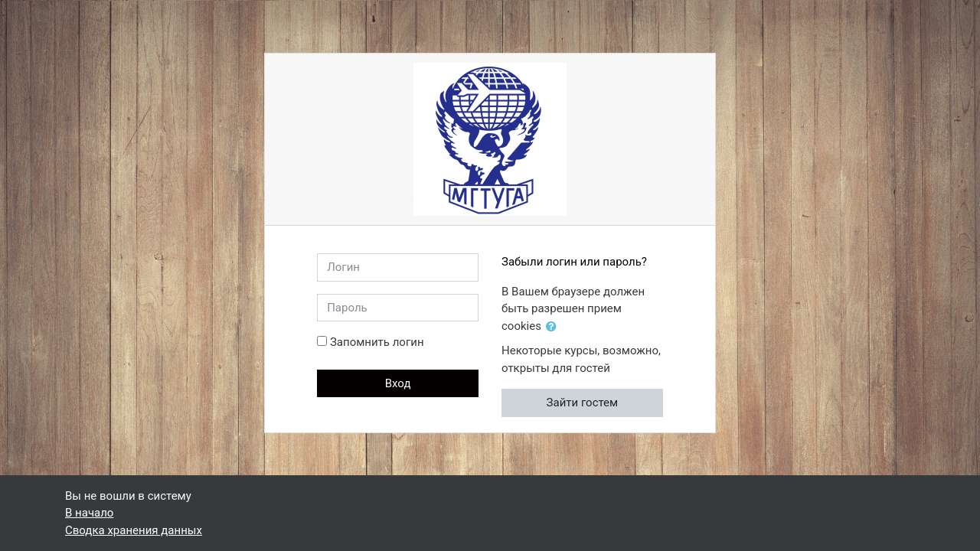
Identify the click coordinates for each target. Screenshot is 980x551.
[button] (554, 327)
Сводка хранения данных (134, 530)
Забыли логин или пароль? (574, 262)
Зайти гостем (583, 403)
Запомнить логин (377, 342)
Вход (398, 383)
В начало (89, 513)
